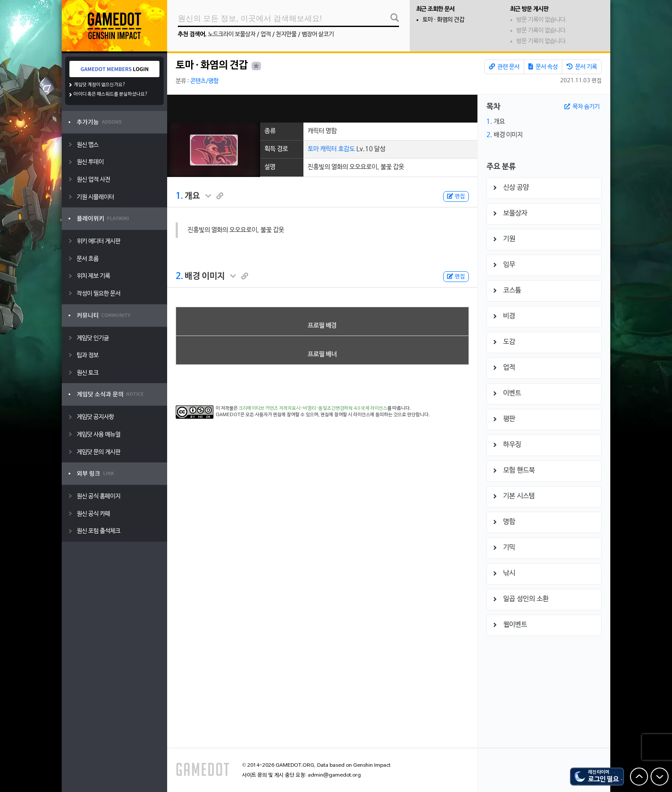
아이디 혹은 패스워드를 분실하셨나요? (111, 94)
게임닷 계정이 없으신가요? (100, 85)
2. (179, 276)
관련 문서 (504, 67)
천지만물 (286, 34)
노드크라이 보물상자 (232, 34)
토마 (313, 149)
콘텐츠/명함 (204, 81)
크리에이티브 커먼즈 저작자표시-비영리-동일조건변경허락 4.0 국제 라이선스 (313, 408)
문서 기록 (582, 67)
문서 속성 (543, 67)
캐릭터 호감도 (337, 149)
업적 (266, 34)
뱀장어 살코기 (318, 34)
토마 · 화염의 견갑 (443, 20)
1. (179, 196)
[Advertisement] (322, 109)
